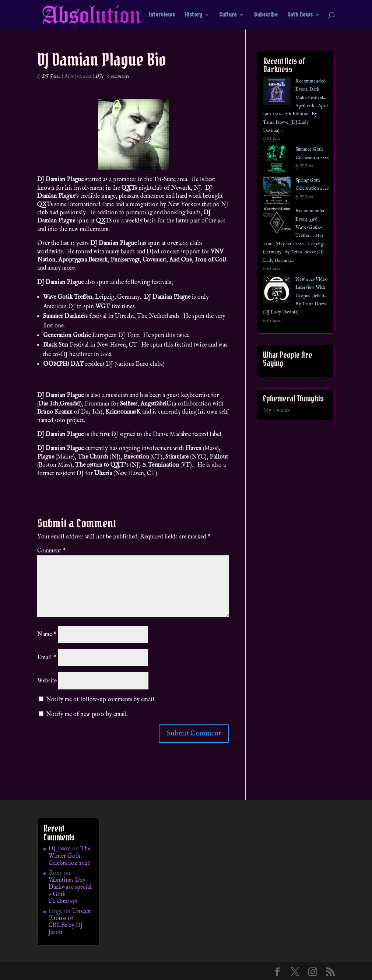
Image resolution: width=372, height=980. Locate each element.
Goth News (300, 15)
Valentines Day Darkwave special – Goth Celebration (70, 891)
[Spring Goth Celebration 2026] (277, 192)
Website (47, 681)
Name (47, 635)
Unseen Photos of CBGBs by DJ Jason (70, 922)
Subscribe (266, 15)
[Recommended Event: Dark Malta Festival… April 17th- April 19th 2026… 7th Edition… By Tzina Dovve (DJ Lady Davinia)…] (277, 93)
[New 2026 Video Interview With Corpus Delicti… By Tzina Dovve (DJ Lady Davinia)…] (277, 291)
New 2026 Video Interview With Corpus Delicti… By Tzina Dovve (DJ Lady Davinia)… (295, 296)
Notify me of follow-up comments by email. (101, 700)
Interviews (162, 15)
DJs (99, 76)
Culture (228, 15)
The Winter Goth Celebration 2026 (70, 856)
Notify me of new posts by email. (87, 714)
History (193, 15)
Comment (51, 551)
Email (47, 658)
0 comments (118, 76)
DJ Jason (51, 76)
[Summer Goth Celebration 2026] (277, 161)
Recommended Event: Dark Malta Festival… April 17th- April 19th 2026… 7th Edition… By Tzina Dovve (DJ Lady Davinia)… (295, 106)
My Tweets (276, 411)
